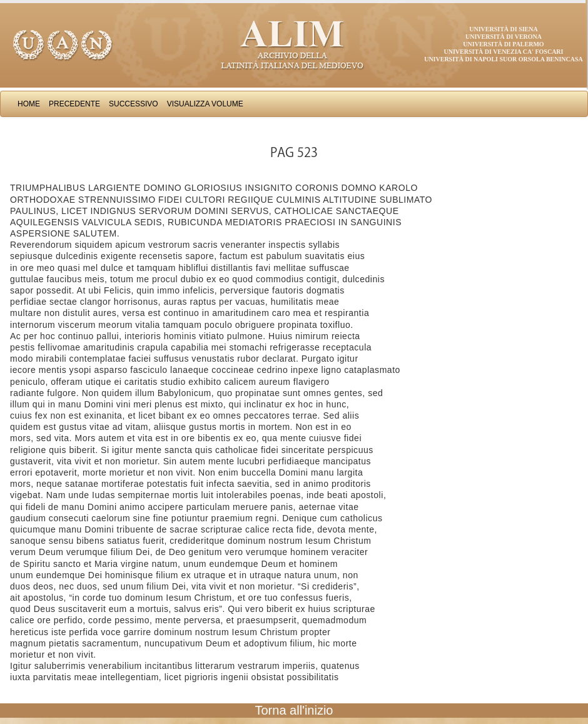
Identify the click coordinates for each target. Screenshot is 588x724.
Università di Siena (503, 29)
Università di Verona (504, 37)
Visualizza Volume (205, 104)
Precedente (74, 104)
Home (29, 104)
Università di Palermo (503, 44)
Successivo (134, 104)
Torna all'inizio (294, 710)
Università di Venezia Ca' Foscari (504, 52)
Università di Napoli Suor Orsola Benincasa (504, 59)
